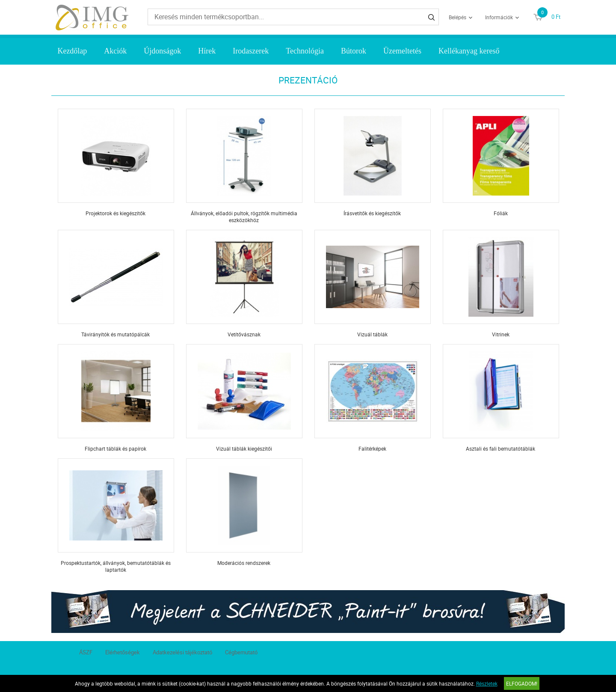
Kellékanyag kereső (469, 51)
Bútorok (354, 51)
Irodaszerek (251, 51)
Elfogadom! (522, 683)
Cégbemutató (241, 652)
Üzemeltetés (402, 51)
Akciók (115, 51)
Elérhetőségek (123, 652)
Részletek (487, 683)
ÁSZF (86, 652)
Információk (499, 17)
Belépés (458, 17)
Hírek (207, 51)
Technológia (305, 51)
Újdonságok (162, 51)
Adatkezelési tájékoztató (182, 652)
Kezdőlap (72, 51)
